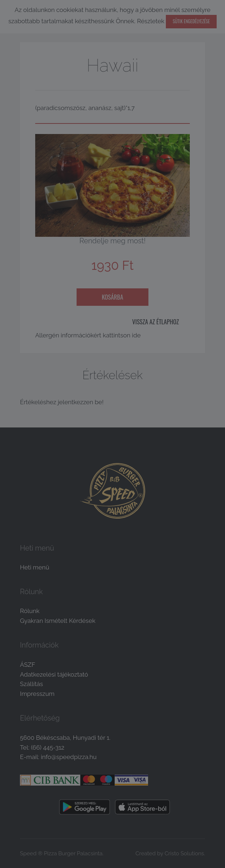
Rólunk (30, 611)
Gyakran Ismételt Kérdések (58, 621)
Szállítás (31, 684)
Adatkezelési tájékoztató (54, 674)
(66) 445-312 (48, 747)
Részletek (151, 21)
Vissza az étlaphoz (156, 322)
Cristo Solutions (184, 853)
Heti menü (35, 567)
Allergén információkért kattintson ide (88, 335)
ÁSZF (28, 665)
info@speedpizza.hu (69, 757)
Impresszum (37, 694)
